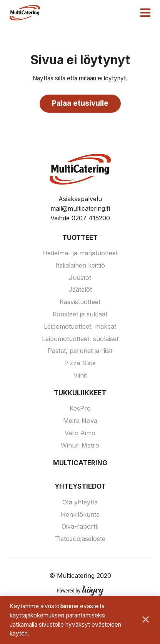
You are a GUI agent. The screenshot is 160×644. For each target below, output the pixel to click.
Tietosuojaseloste (80, 539)
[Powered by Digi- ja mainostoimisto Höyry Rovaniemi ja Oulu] (80, 589)
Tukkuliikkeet (80, 393)
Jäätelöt (80, 290)
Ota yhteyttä (80, 502)
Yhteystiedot (80, 486)
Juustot (80, 278)
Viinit (80, 375)
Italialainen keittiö (80, 265)
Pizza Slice (80, 363)
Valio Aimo (80, 433)
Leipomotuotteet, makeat (80, 326)
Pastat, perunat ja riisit (80, 351)
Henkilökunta (80, 514)
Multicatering (80, 463)
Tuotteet (80, 238)
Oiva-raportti (80, 526)
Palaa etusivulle (80, 103)
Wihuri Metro (80, 445)
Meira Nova (80, 421)
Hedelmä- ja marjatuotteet (80, 253)
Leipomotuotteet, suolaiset (80, 339)
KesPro (80, 408)
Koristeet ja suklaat (80, 314)
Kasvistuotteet (80, 302)
